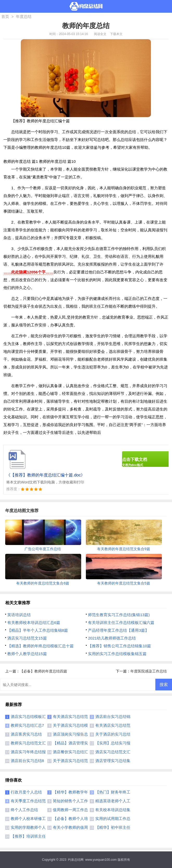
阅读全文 (100, 34)
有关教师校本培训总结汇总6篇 (34, 623)
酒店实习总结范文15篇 (27, 638)
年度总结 (24, 16)
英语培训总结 (19, 615)
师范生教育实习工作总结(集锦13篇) (119, 615)
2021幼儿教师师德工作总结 (112, 638)
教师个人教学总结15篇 (27, 654)
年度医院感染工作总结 (149, 671)
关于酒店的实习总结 (113, 734)
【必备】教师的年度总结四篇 (43, 671)
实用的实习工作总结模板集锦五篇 (117, 654)
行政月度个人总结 (26, 792)
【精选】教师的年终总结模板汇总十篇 (40, 646)
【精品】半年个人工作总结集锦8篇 (38, 630)
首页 (5, 16)
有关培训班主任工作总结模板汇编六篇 (121, 623)
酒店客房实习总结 (26, 734)
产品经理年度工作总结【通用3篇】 (118, 630)
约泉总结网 (76, 860)
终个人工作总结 (24, 810)
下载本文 (116, 34)
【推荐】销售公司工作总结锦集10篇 (119, 646)
